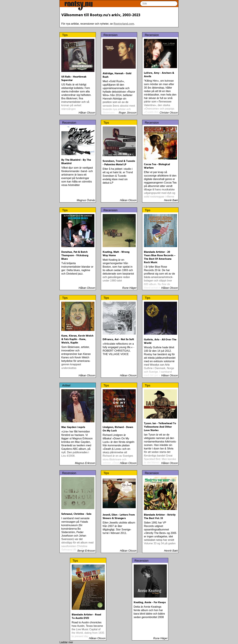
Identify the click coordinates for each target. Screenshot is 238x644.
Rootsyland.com (124, 24)
